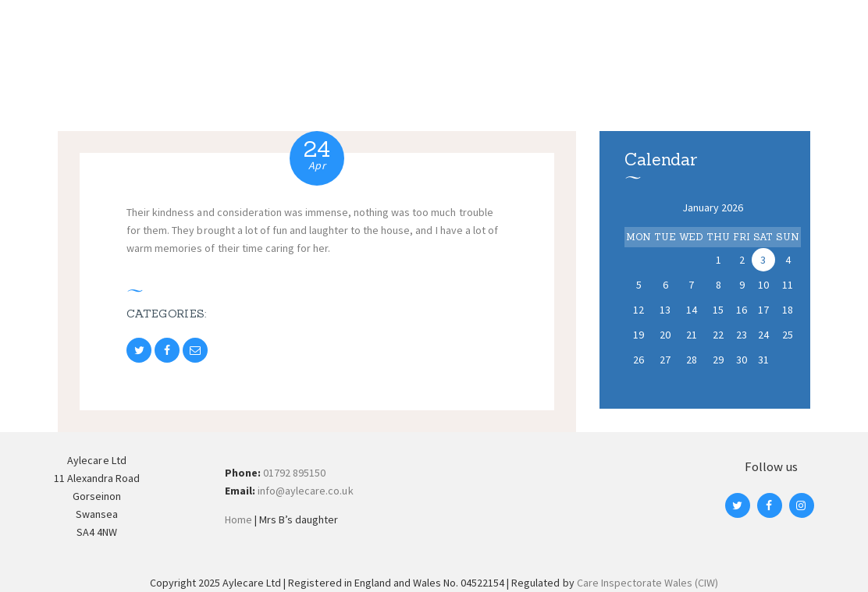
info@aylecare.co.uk (305, 491)
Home (238, 519)
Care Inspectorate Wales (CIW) (648, 583)
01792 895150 (294, 473)
